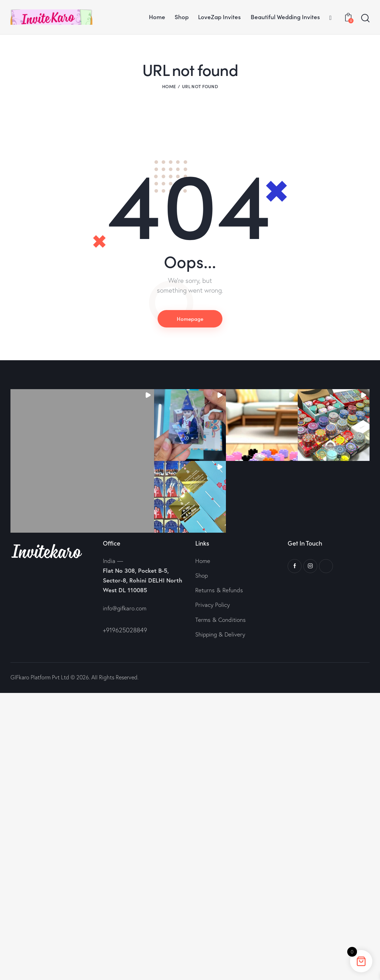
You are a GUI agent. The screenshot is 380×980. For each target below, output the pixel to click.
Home (169, 86)
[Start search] (365, 18)
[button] (82, 461)
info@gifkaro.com (125, 608)
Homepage (190, 319)
